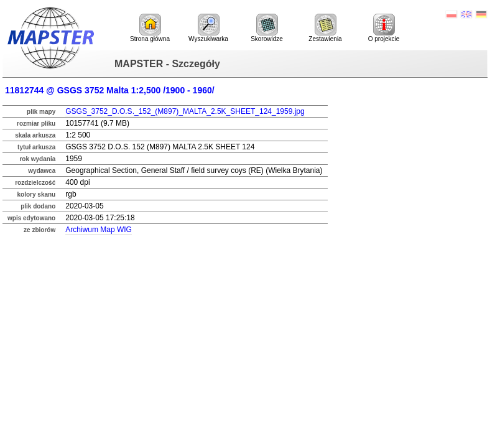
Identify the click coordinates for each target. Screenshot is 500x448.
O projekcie (384, 28)
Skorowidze (267, 28)
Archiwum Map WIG (99, 230)
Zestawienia (325, 28)
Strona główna (150, 28)
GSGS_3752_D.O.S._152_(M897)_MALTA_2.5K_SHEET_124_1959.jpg (185, 111)
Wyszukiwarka (208, 28)
